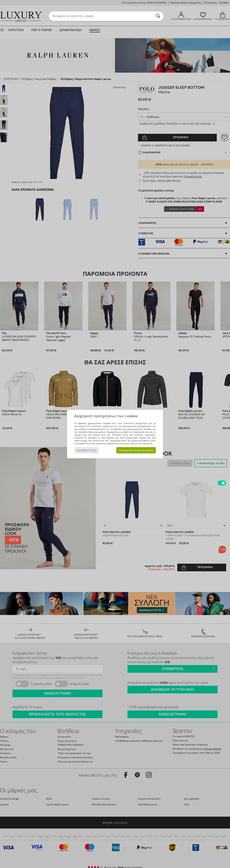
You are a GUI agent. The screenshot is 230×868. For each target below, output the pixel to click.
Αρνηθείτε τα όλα (86, 450)
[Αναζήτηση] (158, 16)
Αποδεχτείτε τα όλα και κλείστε (136, 450)
